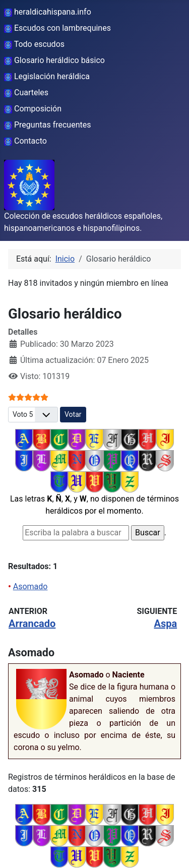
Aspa (165, 624)
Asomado (30, 586)
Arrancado (32, 624)
